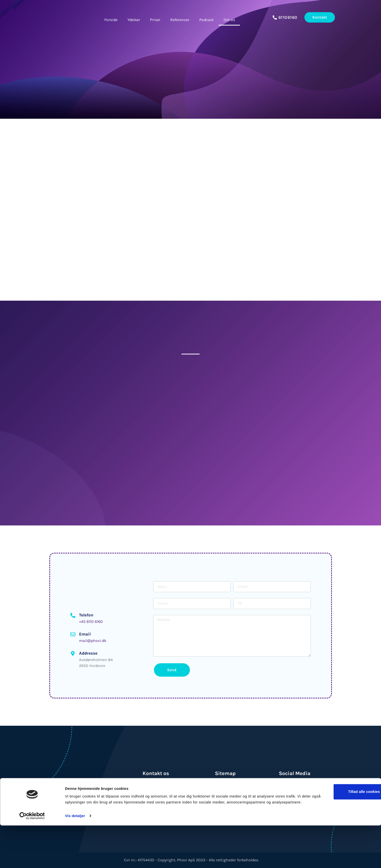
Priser (155, 20)
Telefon (86, 615)
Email (85, 634)
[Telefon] (73, 615)
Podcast (206, 20)
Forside (111, 20)
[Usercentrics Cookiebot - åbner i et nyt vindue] (32, 858)
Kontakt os (156, 773)
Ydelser (134, 20)
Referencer (180, 20)
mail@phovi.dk (93, 641)
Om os (229, 20)
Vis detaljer (75, 858)
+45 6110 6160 (91, 622)
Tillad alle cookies (340, 828)
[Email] (73, 635)
